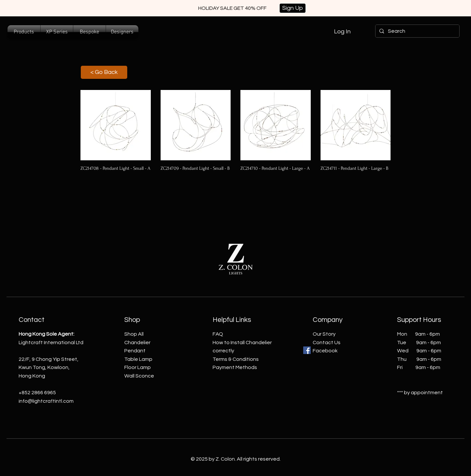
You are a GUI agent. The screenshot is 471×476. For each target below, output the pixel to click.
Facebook (325, 351)
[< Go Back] (104, 72)
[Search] (417, 31)
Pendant (135, 351)
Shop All (134, 334)
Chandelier (137, 343)
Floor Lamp (138, 367)
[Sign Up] (293, 8)
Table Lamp (138, 359)
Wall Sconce (139, 376)
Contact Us (327, 343)
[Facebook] (307, 350)
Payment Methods (235, 367)
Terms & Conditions (236, 359)
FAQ (218, 334)
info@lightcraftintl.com (46, 401)
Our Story (324, 334)
